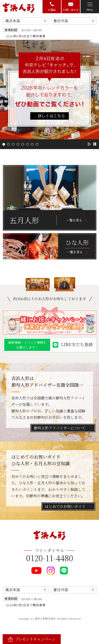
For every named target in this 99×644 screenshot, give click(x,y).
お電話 (52, 7)
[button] (4, 144)
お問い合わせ (71, 7)
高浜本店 (13, 21)
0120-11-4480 (50, 558)
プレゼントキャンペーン (32, 639)
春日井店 (61, 21)
